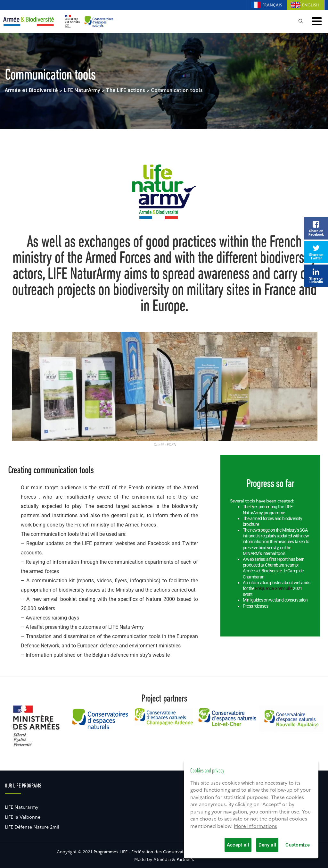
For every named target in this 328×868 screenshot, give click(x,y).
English (311, 5)
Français (272, 5)
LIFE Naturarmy (22, 807)
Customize (298, 845)
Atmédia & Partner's (174, 859)
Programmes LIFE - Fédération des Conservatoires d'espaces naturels (163, 852)
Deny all (267, 845)
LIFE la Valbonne (23, 817)
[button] (12, 726)
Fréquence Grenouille (274, 588)
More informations (255, 826)
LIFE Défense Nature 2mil (32, 827)
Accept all (238, 845)
